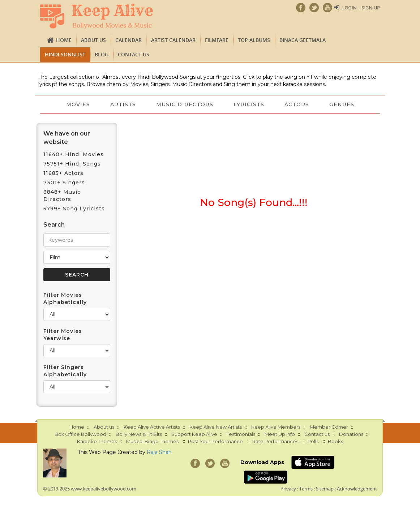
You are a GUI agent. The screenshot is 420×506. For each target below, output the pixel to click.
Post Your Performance (215, 441)
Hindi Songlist (65, 54)
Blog (102, 54)
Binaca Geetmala (303, 40)
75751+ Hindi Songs (72, 164)
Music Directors (185, 104)
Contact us (134, 54)
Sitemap (325, 489)
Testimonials (241, 434)
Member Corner (329, 427)
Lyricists (249, 104)
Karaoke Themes (97, 441)
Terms (306, 489)
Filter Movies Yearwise (63, 335)
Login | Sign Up (361, 8)
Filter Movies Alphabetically (65, 299)
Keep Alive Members (276, 427)
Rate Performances (275, 441)
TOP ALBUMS (254, 40)
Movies (78, 104)
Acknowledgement (357, 489)
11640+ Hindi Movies (74, 154)
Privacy (288, 489)
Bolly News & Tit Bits (139, 434)
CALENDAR (128, 40)
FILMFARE (217, 40)
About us (93, 40)
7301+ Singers (64, 183)
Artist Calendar (173, 40)
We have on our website (67, 138)
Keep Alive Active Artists (152, 427)
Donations (351, 434)
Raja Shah (159, 452)
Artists (123, 104)
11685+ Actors (63, 173)
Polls (313, 441)
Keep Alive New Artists (216, 427)
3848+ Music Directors (62, 196)
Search (54, 225)
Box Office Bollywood (80, 434)
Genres (342, 104)
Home (64, 40)
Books (335, 441)
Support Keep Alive (194, 434)
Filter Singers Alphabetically (65, 371)
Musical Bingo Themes (152, 441)
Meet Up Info (280, 434)
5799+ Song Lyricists (74, 209)
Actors (297, 104)
